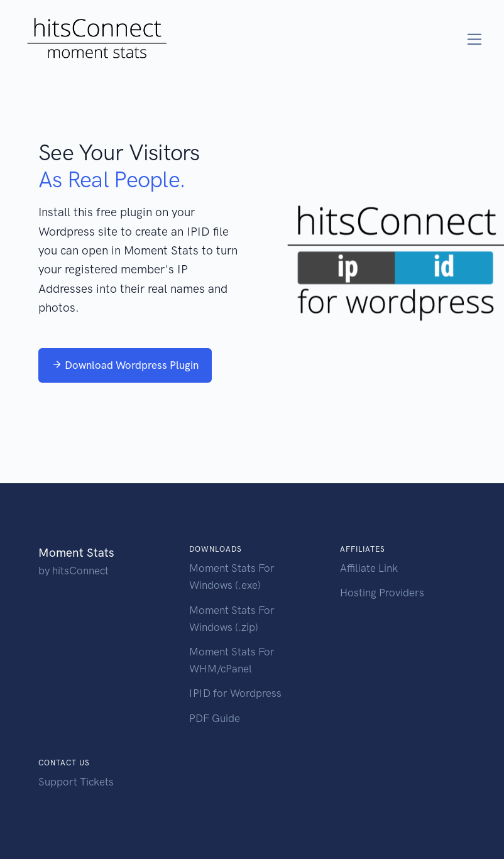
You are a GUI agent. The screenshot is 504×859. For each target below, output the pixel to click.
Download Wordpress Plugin (125, 365)
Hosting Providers (382, 593)
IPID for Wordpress (235, 693)
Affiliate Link (369, 568)
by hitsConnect (74, 571)
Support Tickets (76, 782)
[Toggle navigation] (475, 39)
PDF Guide (215, 718)
